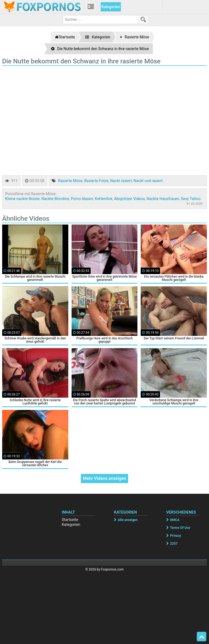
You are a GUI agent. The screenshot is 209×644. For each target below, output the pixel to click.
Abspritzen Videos (129, 199)
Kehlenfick (103, 199)
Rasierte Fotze (96, 181)
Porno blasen (82, 199)
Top (202, 637)
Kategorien (111, 7)
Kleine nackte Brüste (22, 199)
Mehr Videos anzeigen (104, 478)
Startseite (70, 520)
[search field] (100, 20)
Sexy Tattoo (191, 199)
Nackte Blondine (55, 199)
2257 (174, 544)
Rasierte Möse (70, 181)
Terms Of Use (180, 528)
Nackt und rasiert (148, 181)
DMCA (175, 520)
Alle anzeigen (128, 520)
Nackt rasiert (121, 181)
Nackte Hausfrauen (163, 199)
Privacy (176, 536)
